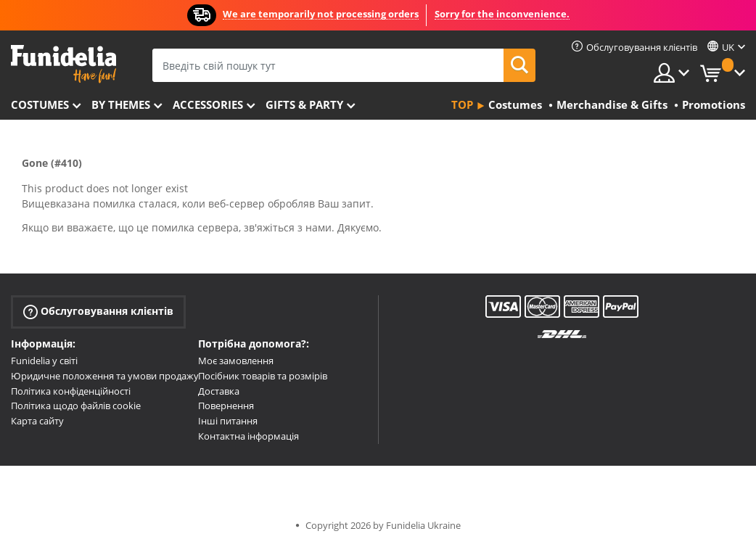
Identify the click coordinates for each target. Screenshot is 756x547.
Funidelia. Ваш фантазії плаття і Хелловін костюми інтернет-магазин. (63, 64)
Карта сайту (37, 421)
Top (462, 104)
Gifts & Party (304, 104)
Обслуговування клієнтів (98, 312)
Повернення (226, 406)
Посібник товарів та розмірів (263, 376)
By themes (121, 104)
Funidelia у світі (44, 361)
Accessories (208, 104)
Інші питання (228, 421)
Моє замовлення (236, 361)
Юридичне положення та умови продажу (105, 376)
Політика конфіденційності (71, 391)
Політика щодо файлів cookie (76, 406)
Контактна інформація (248, 436)
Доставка (219, 391)
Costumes (40, 104)
